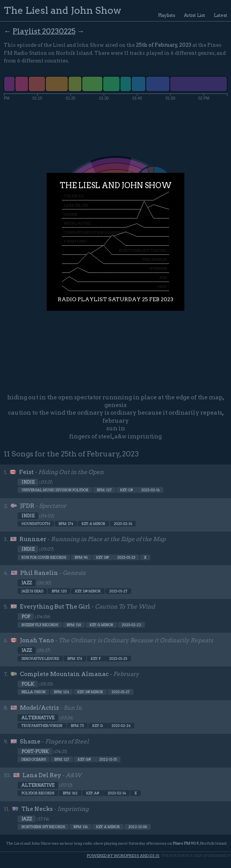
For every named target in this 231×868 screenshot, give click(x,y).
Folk (28, 684)
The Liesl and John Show (63, 10)
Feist (26, 472)
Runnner (33, 539)
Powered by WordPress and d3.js (123, 856)
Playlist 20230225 (44, 31)
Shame (30, 742)
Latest (220, 15)
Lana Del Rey (42, 775)
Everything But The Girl (55, 607)
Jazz (27, 583)
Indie (28, 482)
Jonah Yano (37, 640)
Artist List (194, 15)
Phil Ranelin (39, 573)
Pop (26, 617)
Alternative (38, 718)
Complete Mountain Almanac (64, 674)
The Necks (37, 809)
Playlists (167, 15)
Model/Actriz (39, 708)
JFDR (27, 506)
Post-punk (35, 752)
